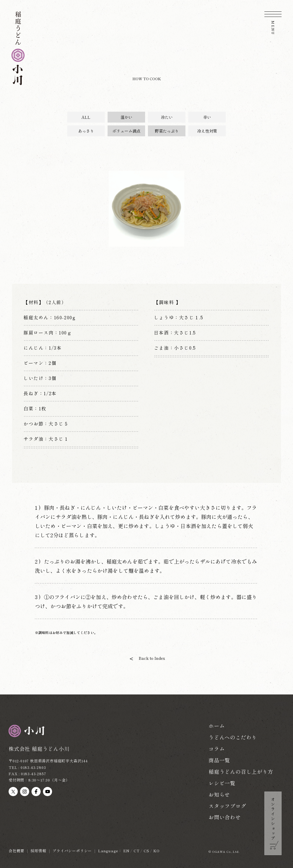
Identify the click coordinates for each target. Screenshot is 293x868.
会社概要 (16, 851)
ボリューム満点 (126, 131)
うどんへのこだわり (233, 737)
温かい (126, 117)
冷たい (167, 117)
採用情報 (38, 851)
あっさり (86, 131)
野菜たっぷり (167, 131)
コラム (217, 749)
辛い (207, 117)
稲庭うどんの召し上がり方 (241, 771)
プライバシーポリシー (72, 851)
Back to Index (152, 658)
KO (157, 851)
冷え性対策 (207, 131)
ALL (86, 117)
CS (146, 851)
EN (126, 851)
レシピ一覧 (222, 783)
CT (137, 851)
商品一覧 (219, 760)
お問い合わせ (225, 817)
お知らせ (219, 794)
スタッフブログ (227, 806)
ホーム (217, 726)
